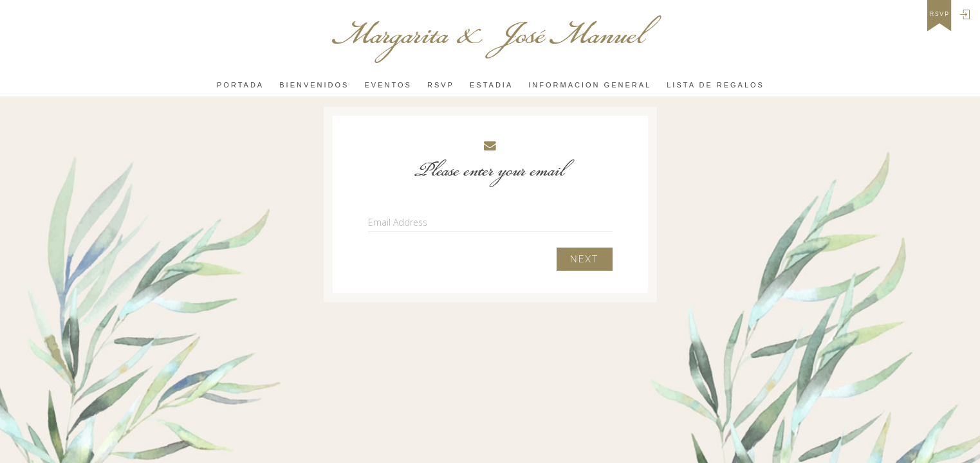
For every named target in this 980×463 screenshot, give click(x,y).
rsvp (940, 14)
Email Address (398, 222)
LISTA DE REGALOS (716, 85)
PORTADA (240, 85)
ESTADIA (491, 85)
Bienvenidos (314, 85)
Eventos (388, 85)
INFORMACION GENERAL (590, 85)
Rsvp (441, 85)
